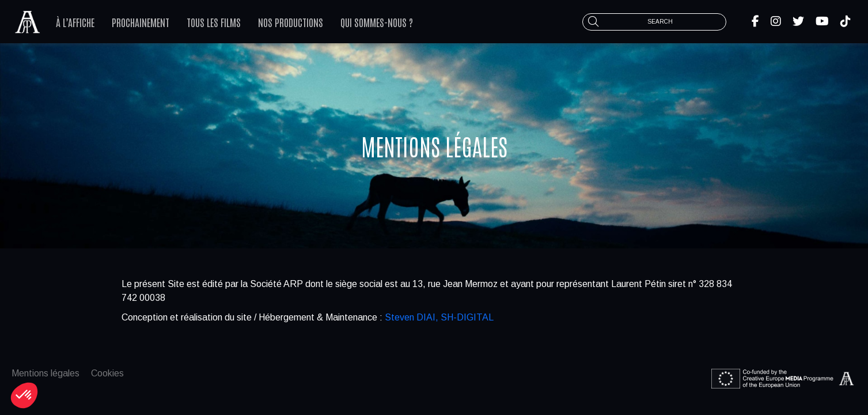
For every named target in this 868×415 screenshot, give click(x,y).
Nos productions (291, 22)
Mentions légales (46, 373)
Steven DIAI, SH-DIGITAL (439, 317)
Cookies (107, 373)
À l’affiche (75, 22)
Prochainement (141, 22)
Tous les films (214, 22)
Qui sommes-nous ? (377, 22)
